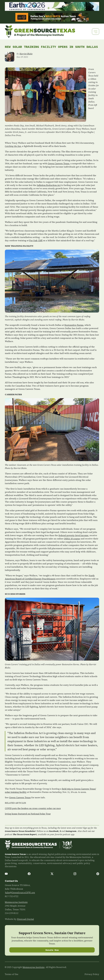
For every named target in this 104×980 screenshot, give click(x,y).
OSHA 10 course (72, 539)
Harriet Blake (26, 54)
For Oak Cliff (36, 240)
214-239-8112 (12, 913)
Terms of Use (12, 974)
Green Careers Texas (58, 163)
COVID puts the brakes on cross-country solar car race (33, 808)
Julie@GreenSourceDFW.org (20, 892)
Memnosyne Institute (16, 902)
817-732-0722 (12, 896)
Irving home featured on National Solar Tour (28, 814)
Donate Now (52, 950)
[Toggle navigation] (96, 32)
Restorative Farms (74, 325)
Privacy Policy (92, 974)
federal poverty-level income (73, 535)
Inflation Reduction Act (49, 185)
